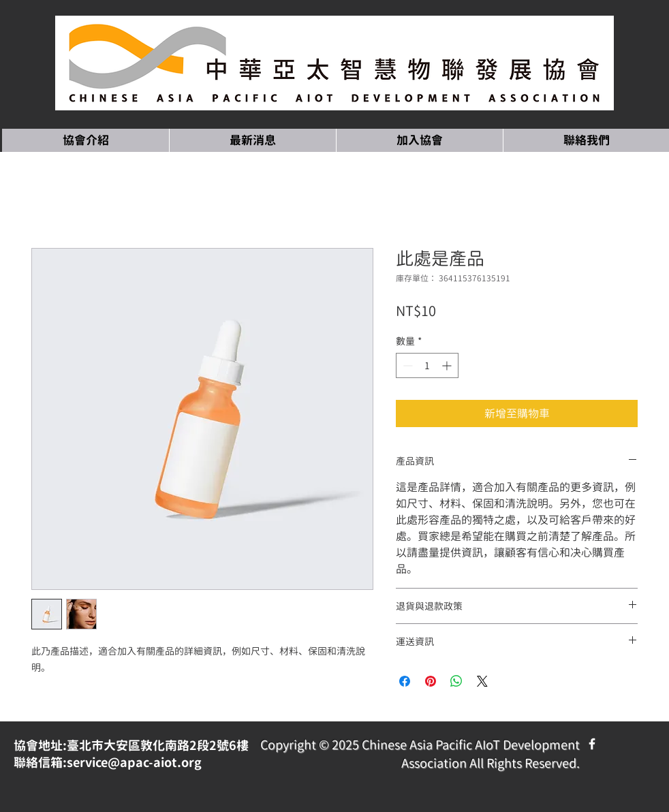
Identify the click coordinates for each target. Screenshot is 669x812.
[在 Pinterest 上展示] (431, 681)
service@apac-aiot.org (134, 763)
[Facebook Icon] (592, 744)
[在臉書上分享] (405, 681)
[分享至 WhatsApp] (456, 681)
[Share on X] (482, 681)
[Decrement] (406, 365)
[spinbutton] (427, 365)
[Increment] (448, 365)
